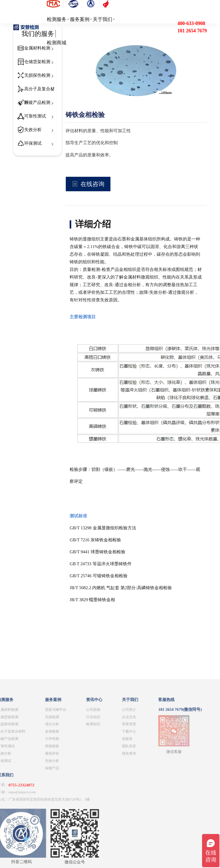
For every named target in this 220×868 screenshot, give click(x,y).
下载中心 (81, 804)
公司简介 (81, 782)
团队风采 (81, 819)
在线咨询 (92, 184)
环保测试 (33, 143)
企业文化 (81, 789)
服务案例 (80, 19)
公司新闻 (45, 782)
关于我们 (103, 19)
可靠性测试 (35, 116)
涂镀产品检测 (37, 102)
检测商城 (57, 43)
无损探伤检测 (37, 75)
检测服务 (57, 19)
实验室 (79, 811)
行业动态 (45, 789)
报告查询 (81, 826)
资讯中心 (46, 772)
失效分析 (33, 130)
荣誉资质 (81, 797)
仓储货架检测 (37, 62)
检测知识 (45, 797)
